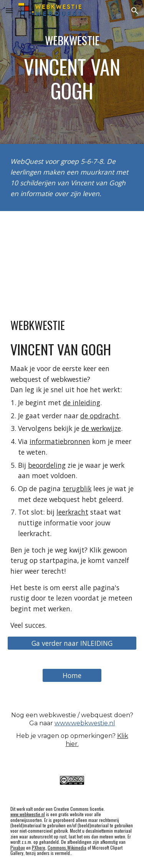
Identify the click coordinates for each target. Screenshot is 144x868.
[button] (9, 11)
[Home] (72, 675)
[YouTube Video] (72, 257)
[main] (72, 72)
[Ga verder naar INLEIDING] (72, 643)
